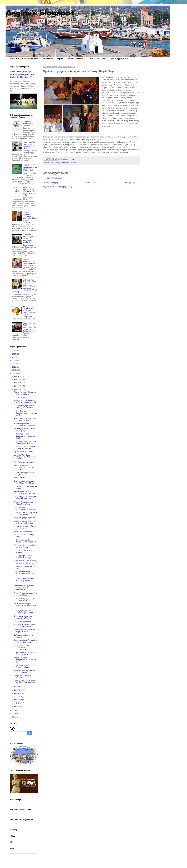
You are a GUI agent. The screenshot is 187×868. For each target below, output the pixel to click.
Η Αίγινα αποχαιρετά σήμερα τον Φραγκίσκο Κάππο (30, 215)
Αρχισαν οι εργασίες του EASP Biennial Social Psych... (25, 442)
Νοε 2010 (18, 380)
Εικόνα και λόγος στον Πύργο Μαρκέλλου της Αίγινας (29, 145)
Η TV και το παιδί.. (21, 397)
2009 (14, 710)
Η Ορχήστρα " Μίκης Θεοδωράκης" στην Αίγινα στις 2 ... (24, 436)
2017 (14, 351)
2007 (14, 717)
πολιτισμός (65, 162)
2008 (14, 714)
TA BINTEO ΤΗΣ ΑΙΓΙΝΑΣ (96, 59)
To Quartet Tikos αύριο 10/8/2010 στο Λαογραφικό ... (25, 606)
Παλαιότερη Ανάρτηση (131, 183)
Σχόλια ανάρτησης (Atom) (62, 187)
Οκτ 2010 (18, 383)
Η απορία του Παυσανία (23, 621)
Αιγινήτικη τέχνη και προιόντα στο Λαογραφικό (25, 671)
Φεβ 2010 (18, 703)
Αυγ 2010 (18, 389)
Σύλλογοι (73, 162)
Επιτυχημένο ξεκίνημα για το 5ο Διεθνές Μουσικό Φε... (25, 625)
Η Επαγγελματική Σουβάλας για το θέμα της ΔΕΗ (25, 527)
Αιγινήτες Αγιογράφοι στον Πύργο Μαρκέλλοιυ (30, 261)
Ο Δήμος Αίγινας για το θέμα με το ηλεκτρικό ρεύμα (25, 599)
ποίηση (59, 162)
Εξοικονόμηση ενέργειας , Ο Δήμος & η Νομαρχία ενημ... (25, 493)
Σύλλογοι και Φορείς (75, 59)
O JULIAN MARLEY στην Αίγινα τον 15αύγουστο (26, 513)
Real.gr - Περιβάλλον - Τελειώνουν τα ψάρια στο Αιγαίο (29, 310)
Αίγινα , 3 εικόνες (20, 478)
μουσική (53, 162)
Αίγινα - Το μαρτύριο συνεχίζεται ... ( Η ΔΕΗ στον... (26, 594)
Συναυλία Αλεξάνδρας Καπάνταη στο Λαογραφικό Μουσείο (25, 457)
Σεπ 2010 (18, 386)
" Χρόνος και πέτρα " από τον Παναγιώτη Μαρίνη (25, 666)
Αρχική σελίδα (13, 59)
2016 (14, 354)
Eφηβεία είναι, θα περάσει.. (24, 452)
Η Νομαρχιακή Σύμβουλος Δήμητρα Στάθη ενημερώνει (25, 541)
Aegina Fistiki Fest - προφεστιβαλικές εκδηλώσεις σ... (26, 660)
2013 (14, 364)
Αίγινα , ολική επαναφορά (23, 531)
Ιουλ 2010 (18, 687)
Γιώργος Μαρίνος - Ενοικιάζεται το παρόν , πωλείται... (25, 654)
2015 (14, 357)
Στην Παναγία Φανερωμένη (24, 462)
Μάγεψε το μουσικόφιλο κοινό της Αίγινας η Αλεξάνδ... (25, 419)
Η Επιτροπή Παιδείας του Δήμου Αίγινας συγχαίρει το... (26, 425)
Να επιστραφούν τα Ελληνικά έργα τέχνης (25, 430)
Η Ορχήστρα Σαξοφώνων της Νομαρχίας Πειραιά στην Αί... (25, 402)
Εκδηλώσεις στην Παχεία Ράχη (25, 518)
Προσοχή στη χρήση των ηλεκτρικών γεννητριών (23, 557)
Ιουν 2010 (18, 690)
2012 (14, 367)
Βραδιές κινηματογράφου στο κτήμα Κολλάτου (25, 631)
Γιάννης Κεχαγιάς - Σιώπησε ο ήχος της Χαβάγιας (25, 393)
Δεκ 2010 (18, 376)
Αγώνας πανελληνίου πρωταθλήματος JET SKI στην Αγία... (24, 467)
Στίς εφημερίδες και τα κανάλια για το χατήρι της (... (25, 546)
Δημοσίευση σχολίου (54, 178)
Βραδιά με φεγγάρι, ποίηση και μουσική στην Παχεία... (25, 447)
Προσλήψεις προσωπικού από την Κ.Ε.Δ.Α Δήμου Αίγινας (25, 682)
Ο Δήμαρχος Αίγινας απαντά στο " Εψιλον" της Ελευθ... (24, 482)
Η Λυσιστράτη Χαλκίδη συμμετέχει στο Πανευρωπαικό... (22, 647)
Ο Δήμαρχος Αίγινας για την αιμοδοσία (29, 124)
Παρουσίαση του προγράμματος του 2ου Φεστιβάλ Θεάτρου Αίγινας (30, 168)
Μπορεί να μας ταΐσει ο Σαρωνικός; (22, 677)
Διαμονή (60, 59)
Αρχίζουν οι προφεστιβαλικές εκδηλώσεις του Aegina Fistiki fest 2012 (30, 192)
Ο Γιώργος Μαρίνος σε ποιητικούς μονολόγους (23, 612)
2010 (14, 374)
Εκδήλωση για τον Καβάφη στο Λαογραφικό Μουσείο (25, 498)
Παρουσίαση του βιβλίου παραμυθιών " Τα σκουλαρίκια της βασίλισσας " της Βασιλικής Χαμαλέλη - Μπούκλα (24, 329)
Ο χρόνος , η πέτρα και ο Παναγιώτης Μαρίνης (23, 617)
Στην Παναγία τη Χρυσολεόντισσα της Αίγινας (25, 508)
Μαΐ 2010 (18, 693)
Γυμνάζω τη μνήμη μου (119, 59)
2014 (14, 360)
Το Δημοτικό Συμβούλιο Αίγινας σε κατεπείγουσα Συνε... (25, 562)
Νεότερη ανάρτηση (51, 183)
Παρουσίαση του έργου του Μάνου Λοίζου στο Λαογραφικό (24, 588)
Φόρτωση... (14, 803)
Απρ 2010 (18, 697)
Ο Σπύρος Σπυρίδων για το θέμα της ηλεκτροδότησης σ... (24, 581)
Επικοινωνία (48, 59)
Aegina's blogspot (40, 13)
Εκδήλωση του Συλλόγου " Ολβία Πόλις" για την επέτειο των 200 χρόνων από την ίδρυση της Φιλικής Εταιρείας (24, 286)
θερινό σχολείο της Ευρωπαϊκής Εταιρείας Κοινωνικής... (26, 641)
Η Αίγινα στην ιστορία (31, 59)
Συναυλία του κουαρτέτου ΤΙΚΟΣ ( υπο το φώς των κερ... (24, 573)
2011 (14, 370)
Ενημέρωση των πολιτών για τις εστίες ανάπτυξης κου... (25, 522)
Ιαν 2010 (18, 706)
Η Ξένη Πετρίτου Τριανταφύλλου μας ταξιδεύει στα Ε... (25, 413)
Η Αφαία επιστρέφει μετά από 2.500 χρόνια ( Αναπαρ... (25, 407)
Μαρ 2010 (18, 700)
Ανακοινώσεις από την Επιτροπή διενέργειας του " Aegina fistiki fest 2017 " (22, 74)
